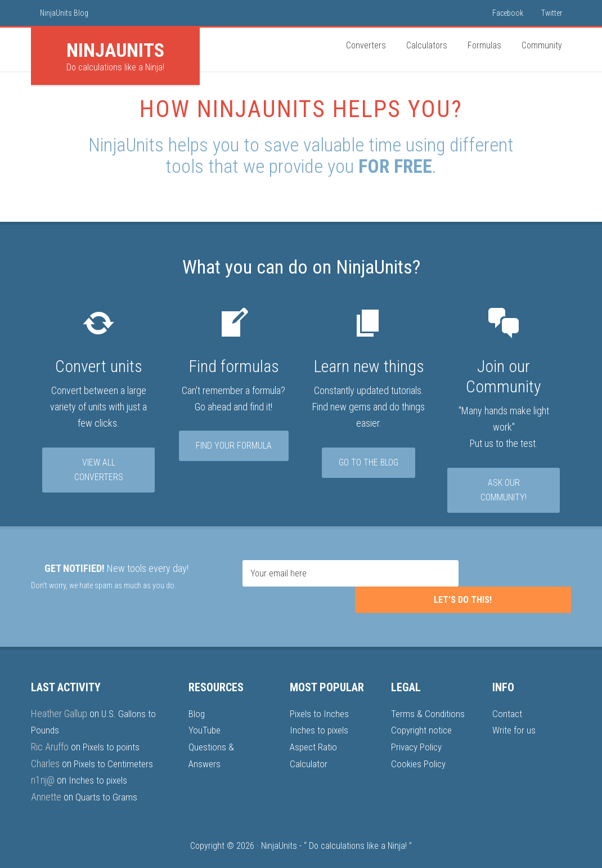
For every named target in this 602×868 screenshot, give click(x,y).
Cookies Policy (419, 744)
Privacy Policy (418, 728)
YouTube (205, 711)
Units (115, 50)
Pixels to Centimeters (115, 744)
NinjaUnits (279, 827)
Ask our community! (504, 492)
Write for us (515, 711)
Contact (507, 695)
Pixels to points (112, 728)
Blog (197, 695)
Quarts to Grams (106, 777)
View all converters (99, 471)
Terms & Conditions (428, 695)
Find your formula (234, 447)
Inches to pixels (99, 761)
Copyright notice (423, 711)
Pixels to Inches (320, 695)
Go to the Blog (369, 464)
